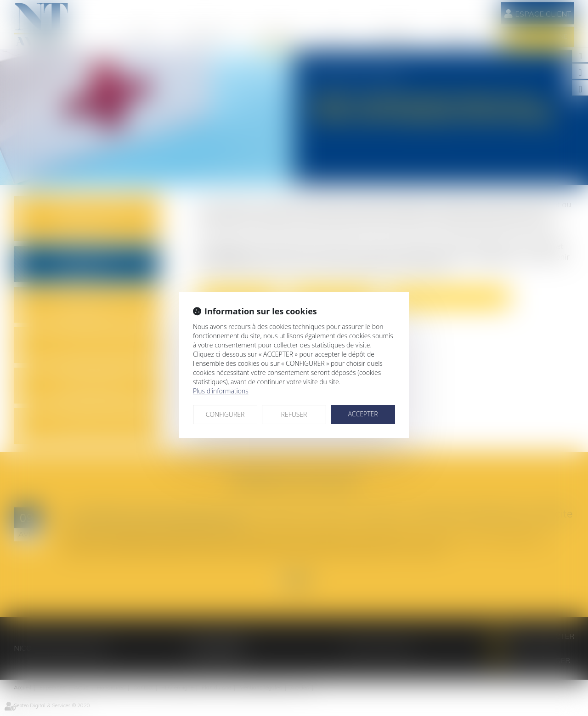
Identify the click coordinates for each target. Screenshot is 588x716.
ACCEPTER (363, 414)
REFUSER (294, 414)
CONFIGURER (225, 414)
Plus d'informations (221, 391)
